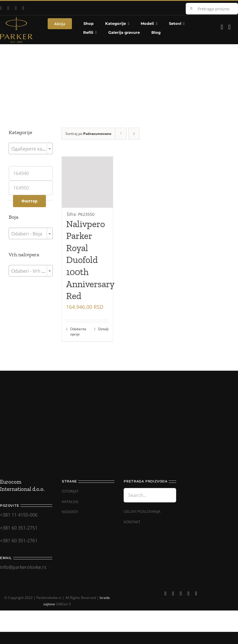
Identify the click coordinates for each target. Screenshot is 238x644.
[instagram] (16, 8)
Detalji (103, 329)
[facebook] (166, 593)
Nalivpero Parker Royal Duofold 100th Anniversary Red (90, 260)
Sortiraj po (88, 134)
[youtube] (8, 8)
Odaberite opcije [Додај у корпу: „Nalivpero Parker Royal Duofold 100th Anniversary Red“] (78, 332)
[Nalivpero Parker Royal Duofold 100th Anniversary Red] (87, 187)
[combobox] (31, 149)
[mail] (23, 8)
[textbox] (31, 149)
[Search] (191, 9)
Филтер (29, 201)
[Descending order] (134, 134)
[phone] (196, 593)
